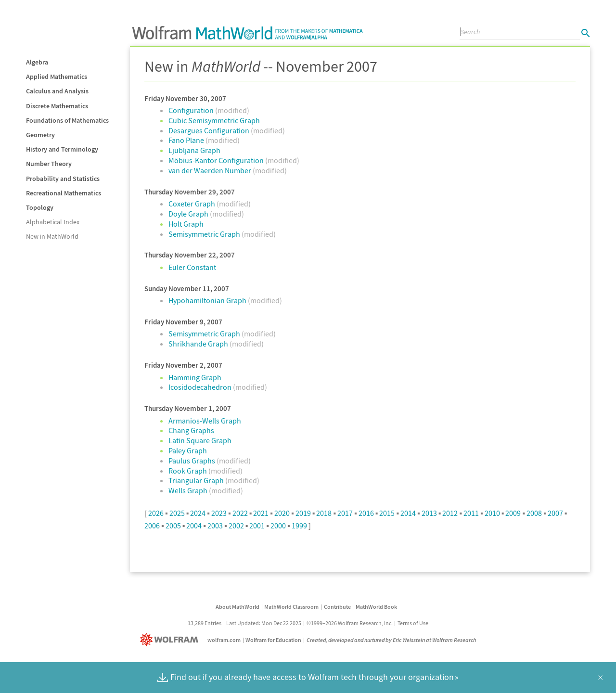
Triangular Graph (197, 480)
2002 (236, 526)
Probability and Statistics (63, 179)
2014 (408, 513)
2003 (215, 526)
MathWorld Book (376, 607)
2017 (345, 513)
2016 (366, 513)
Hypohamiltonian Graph (208, 300)
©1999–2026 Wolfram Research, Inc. (350, 623)
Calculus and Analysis (57, 91)
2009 (513, 513)
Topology (40, 207)
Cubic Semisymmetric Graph (214, 120)
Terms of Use (413, 623)
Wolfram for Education (273, 640)
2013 (429, 513)
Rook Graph (188, 471)
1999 (299, 526)
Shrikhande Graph (199, 344)
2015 (387, 513)
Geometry (40, 135)
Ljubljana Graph (194, 150)
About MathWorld (237, 607)
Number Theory (49, 164)
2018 (324, 513)
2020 (282, 513)
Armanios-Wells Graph (205, 421)
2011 (471, 513)
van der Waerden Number (211, 170)
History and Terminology (62, 149)
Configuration (192, 110)
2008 (534, 513)
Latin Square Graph (200, 440)
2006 (152, 526)
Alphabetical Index (53, 222)
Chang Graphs (191, 430)
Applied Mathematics (57, 77)
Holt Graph (186, 224)
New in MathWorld (52, 236)
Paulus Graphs (192, 461)
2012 (450, 513)
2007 (555, 513)
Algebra (37, 62)
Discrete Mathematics (57, 106)
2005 (173, 526)
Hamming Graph (195, 377)
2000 (278, 526)
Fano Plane (187, 140)
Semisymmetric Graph (205, 234)
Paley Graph (188, 450)
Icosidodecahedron (201, 387)
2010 (492, 513)
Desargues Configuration (210, 130)
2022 (240, 513)
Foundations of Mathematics (67, 120)
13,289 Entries (205, 623)
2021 (261, 513)
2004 (194, 526)
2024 (198, 513)
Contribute (337, 607)
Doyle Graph (189, 214)
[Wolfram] (171, 640)
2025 (177, 513)
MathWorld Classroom (291, 607)
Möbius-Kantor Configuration (217, 160)
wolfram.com (224, 640)
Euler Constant (192, 267)
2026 (156, 513)
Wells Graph (189, 490)
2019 (303, 513)
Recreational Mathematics (64, 193)
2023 (219, 513)
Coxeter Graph (192, 204)
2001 (257, 526)
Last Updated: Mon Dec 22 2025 (264, 623)
